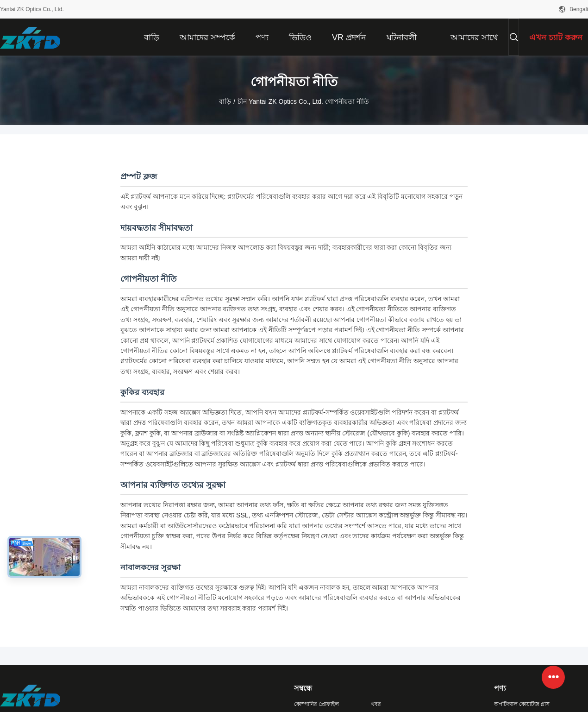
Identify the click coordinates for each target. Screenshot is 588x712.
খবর (376, 704)
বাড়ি (225, 101)
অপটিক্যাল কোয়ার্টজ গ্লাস (522, 704)
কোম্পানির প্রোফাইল (316, 704)
